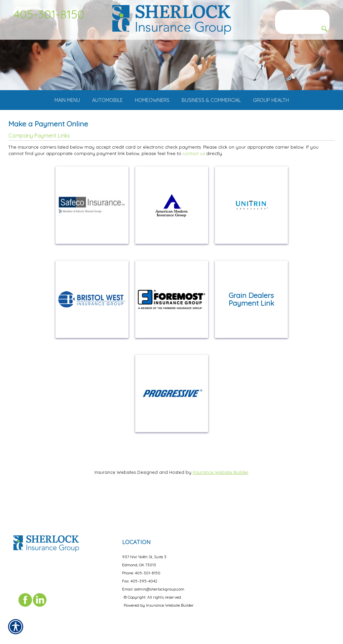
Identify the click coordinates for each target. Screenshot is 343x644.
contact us (194, 173)
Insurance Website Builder (221, 492)
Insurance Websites (115, 492)
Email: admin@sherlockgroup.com (153, 584)
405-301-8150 (49, 14)
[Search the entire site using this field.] (302, 15)
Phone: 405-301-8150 (141, 568)
